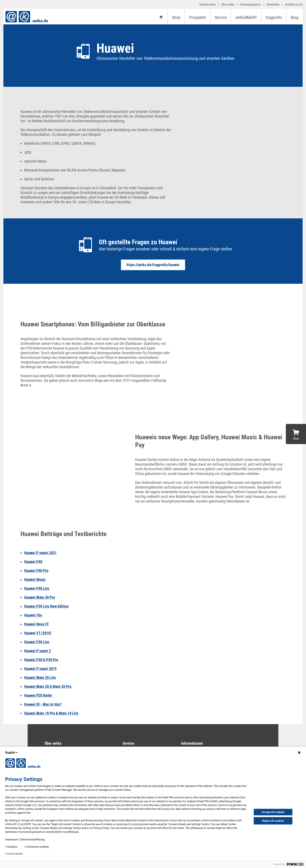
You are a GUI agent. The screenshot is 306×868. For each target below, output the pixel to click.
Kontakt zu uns (294, 4)
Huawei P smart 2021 (40, 553)
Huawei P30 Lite (37, 642)
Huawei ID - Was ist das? (43, 704)
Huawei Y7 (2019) (38, 633)
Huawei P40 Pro (36, 571)
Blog (295, 17)
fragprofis (274, 17)
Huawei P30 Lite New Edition (46, 606)
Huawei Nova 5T (37, 624)
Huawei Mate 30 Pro (40, 597)
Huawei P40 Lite (37, 588)
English (12, 753)
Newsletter (273, 4)
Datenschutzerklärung (32, 840)
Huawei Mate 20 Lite (40, 678)
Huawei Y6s (33, 615)
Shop (176, 17)
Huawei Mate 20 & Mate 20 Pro (48, 686)
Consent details (14, 854)
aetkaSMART (246, 17)
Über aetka (228, 4)
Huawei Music (35, 579)
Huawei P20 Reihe (38, 695)
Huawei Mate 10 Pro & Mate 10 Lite (51, 713)
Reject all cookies (273, 821)
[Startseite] (161, 17)
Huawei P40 (33, 562)
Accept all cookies (273, 812)
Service (221, 17)
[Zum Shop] (296, 434)
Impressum (11, 840)
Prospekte (198, 17)
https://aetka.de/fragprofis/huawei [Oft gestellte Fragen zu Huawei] (153, 265)
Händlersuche (208, 4)
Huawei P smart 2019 (40, 669)
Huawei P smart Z (38, 651)
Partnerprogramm (250, 4)
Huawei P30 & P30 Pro (41, 660)
